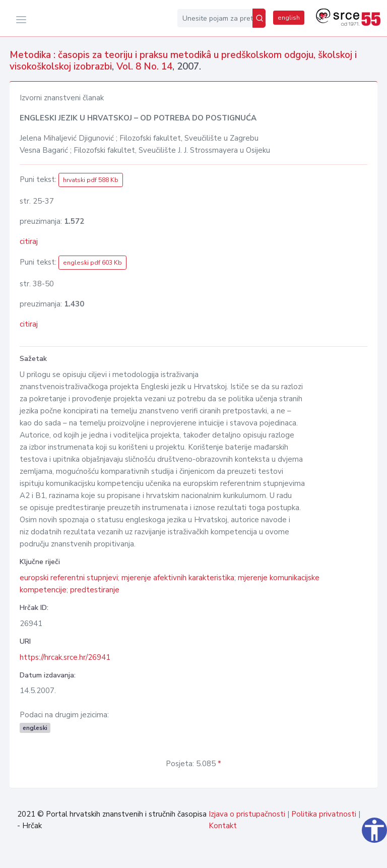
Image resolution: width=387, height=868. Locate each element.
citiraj (29, 241)
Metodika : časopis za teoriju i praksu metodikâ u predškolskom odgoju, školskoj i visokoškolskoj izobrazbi (183, 61)
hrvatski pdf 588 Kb (91, 180)
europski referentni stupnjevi (69, 578)
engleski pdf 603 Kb (92, 263)
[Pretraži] (259, 18)
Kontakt (223, 826)
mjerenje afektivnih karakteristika (178, 578)
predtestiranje (95, 590)
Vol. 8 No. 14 (144, 67)
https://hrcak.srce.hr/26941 (65, 657)
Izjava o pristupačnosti (247, 814)
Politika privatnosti (324, 814)
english (289, 18)
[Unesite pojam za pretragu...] (215, 18)
